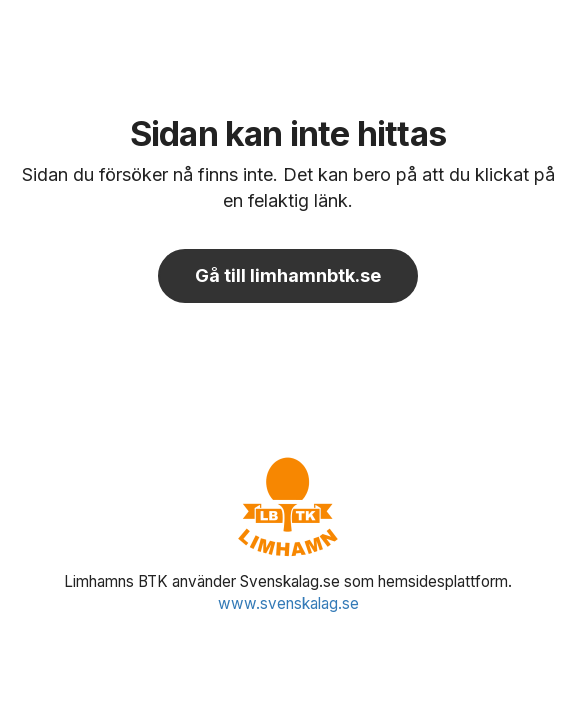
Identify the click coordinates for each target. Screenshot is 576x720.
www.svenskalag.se (288, 603)
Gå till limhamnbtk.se (288, 275)
